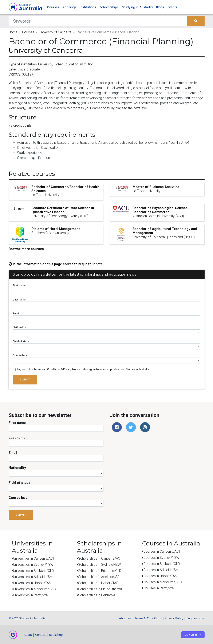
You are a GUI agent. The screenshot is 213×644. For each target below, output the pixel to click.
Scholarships (109, 7)
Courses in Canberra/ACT (162, 551)
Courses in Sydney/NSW (161, 557)
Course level (20, 355)
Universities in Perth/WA (30, 595)
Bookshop (56, 635)
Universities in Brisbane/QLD (33, 571)
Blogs (160, 7)
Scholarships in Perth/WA (97, 595)
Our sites (191, 635)
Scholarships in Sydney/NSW (99, 564)
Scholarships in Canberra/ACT (100, 558)
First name (19, 285)
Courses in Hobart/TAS (160, 576)
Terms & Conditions (148, 618)
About (28, 635)
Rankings (69, 7)
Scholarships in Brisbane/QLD (100, 571)
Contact (40, 635)
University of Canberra (55, 32)
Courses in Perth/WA (159, 588)
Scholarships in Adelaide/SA (99, 577)
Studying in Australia (137, 7)
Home (13, 32)
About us (125, 618)
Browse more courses (26, 249)
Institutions (88, 7)
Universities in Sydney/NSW (33, 564)
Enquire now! (196, 618)
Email (16, 313)
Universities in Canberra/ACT (34, 558)
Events (172, 7)
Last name (19, 300)
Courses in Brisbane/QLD (162, 564)
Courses (53, 7)
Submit (25, 379)
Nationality (19, 327)
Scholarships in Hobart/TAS (98, 583)
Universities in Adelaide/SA (33, 577)
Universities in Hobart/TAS (32, 583)
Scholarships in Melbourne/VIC (101, 589)
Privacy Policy (174, 618)
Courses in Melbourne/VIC (163, 582)
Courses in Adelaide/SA (161, 570)
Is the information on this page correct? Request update (56, 264)
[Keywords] (98, 21)
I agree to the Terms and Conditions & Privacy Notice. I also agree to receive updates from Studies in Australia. (83, 369)
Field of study (21, 341)
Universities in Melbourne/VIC (34, 589)
